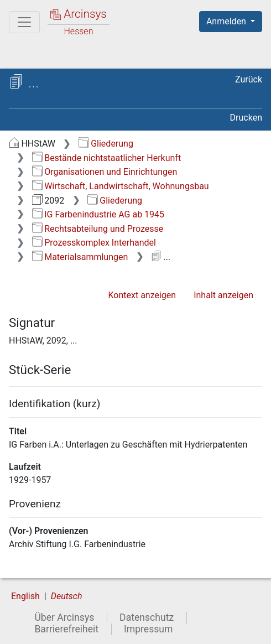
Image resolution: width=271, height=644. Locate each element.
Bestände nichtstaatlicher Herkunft (106, 158)
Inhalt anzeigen (223, 295)
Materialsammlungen (80, 257)
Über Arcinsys (64, 617)
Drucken (246, 118)
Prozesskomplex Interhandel (94, 243)
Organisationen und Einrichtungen (105, 172)
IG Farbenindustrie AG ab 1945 (98, 214)
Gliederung (106, 144)
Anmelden (227, 21)
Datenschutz (147, 617)
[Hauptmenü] (24, 22)
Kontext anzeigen (142, 295)
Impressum (148, 629)
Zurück (249, 79)
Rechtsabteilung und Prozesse (98, 229)
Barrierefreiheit (66, 629)
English (25, 596)
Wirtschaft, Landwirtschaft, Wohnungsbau (121, 186)
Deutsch (67, 596)
